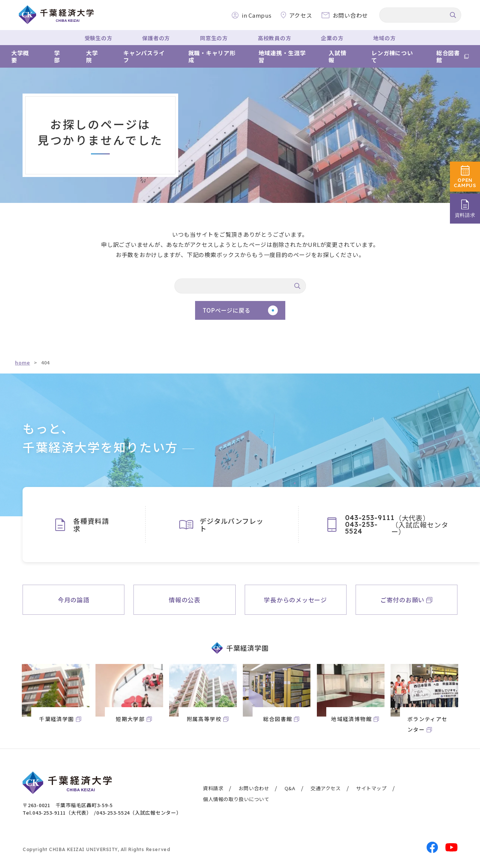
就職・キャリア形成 (212, 57)
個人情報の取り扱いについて (236, 799)
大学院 (92, 57)
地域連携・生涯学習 (282, 57)
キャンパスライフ (144, 57)
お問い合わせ (254, 788)
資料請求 (213, 788)
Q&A (290, 788)
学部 (57, 57)
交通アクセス (326, 788)
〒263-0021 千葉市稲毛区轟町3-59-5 (68, 805)
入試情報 (337, 57)
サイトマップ (371, 788)
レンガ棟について (392, 57)
